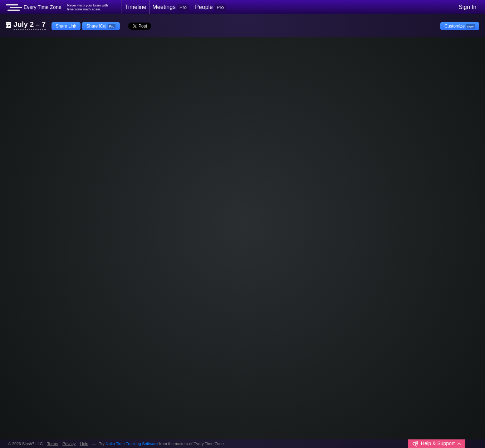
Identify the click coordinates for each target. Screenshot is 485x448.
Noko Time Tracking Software (132, 444)
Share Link (66, 26)
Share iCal (101, 26)
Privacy (69, 444)
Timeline (136, 7)
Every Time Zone (34, 8)
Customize (460, 26)
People (210, 7)
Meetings (171, 7)
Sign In (467, 7)
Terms (53, 444)
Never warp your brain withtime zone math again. (88, 7)
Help (84, 444)
